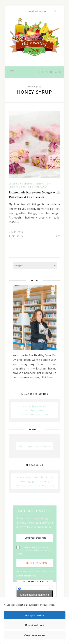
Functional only (34, 625)
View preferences (35, 635)
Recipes (14, 187)
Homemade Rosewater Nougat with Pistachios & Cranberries (34, 195)
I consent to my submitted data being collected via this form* (34, 550)
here (50, 377)
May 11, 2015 (16, 232)
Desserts (14, 184)
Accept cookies (34, 615)
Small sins (27, 187)
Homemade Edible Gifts (35, 184)
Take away (41, 187)
